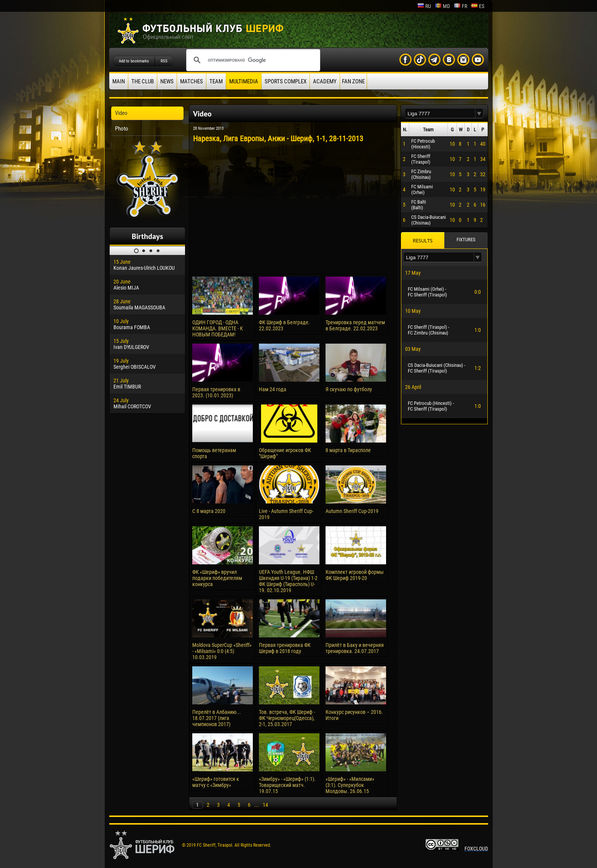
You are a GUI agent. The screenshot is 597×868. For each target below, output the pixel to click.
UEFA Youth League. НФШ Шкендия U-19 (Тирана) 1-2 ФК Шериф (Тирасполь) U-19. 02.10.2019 (288, 581)
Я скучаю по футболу (349, 389)
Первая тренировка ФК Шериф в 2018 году (285, 648)
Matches (192, 81)
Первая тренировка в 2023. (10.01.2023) (216, 392)
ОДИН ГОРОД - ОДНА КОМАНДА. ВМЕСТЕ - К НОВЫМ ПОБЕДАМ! (218, 328)
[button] (479, 114)
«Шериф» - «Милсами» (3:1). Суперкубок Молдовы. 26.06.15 (350, 785)
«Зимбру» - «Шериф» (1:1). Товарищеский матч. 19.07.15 (287, 785)
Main (119, 81)
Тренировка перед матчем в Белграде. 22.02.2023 (355, 325)
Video (121, 113)
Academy (325, 81)
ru (424, 6)
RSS (164, 61)
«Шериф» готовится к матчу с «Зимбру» (216, 782)
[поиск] (252, 60)
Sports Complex (286, 81)
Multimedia (244, 81)
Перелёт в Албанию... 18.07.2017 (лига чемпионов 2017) (217, 718)
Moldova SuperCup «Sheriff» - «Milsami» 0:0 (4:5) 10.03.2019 (222, 651)
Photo (122, 129)
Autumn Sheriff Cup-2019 (352, 511)
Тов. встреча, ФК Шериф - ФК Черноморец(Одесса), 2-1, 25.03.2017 (287, 718)
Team (216, 81)
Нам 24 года (273, 389)
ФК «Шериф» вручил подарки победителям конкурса (217, 578)
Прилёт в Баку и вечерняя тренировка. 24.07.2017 (355, 648)
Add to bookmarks (134, 61)
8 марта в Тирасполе (348, 450)
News (167, 81)
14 (265, 805)
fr (461, 6)
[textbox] (440, 114)
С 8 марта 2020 (209, 511)
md (442, 6)
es (478, 6)
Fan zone (353, 81)
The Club (143, 81)
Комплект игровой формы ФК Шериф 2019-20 (355, 575)
